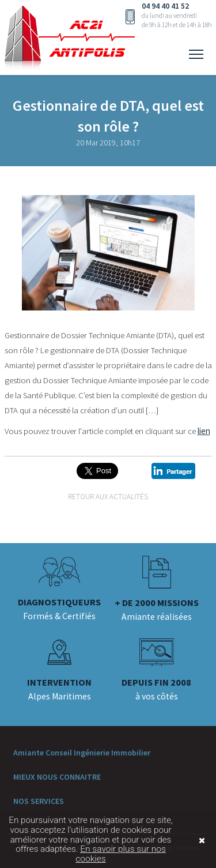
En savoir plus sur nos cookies (121, 854)
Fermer (187, 841)
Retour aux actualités (108, 497)
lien (204, 431)
